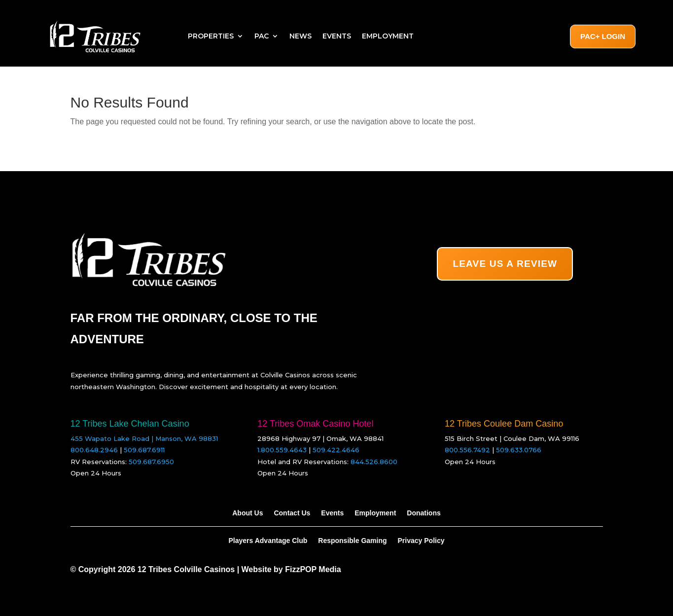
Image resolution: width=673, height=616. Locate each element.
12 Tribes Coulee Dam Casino (504, 424)
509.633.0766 (519, 450)
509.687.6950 (151, 462)
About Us (248, 513)
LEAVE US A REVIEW (505, 264)
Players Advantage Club (268, 540)
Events (337, 36)
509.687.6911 (144, 450)
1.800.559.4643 (282, 450)
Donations (424, 513)
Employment (388, 36)
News (301, 36)
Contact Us (292, 513)
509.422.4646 (336, 450)
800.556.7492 (467, 450)
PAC (262, 36)
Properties (211, 36)
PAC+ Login (603, 36)
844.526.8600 (374, 462)
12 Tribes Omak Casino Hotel (315, 424)
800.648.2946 (94, 450)
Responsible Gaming (352, 540)
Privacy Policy (421, 540)
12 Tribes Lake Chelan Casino (130, 424)
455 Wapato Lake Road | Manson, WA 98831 (144, 438)
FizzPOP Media (313, 569)
